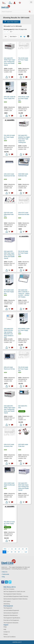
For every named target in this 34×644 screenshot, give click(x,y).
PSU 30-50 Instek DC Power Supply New (23, 60)
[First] (5, 549)
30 (19, 552)
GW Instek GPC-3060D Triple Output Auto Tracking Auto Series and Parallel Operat (10, 409)
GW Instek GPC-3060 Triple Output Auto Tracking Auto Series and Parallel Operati (9, 255)
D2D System (7, 601)
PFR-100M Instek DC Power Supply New (9, 292)
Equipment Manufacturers (11, 615)
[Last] (26, 552)
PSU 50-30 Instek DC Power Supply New (23, 369)
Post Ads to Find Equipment (11, 620)
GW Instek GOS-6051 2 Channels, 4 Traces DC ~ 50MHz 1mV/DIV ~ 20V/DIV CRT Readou (24, 293)
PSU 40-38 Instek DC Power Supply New (23, 253)
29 (15, 552)
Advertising (7, 604)
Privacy (6, 634)
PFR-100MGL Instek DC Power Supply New (24, 330)
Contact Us (7, 632)
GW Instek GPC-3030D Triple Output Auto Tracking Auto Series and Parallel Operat (10, 62)
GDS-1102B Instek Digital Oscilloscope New (9, 485)
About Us (4, 572)
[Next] (22, 552)
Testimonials (5, 574)
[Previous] (9, 549)
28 (12, 552)
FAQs (5, 627)
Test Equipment (8, 608)
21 (12, 549)
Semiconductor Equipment (11, 613)
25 (26, 549)
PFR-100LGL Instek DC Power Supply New (24, 98)
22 (16, 549)
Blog (3, 577)
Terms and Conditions (10, 637)
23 (19, 549)
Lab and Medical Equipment (11, 610)
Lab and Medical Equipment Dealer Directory (16, 596)
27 (8, 552)
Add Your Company (9, 589)
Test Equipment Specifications (12, 618)
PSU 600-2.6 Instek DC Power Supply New (9, 524)
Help (5, 629)
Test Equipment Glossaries (11, 623)
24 (23, 549)
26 (4, 552)
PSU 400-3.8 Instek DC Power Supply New (9, 137)
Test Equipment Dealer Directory (12, 594)
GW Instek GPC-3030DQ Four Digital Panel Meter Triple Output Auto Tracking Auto (24, 139)
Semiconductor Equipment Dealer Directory (15, 599)
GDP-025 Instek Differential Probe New (9, 214)
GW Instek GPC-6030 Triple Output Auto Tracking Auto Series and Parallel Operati (23, 487)
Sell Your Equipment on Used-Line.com (14, 592)
